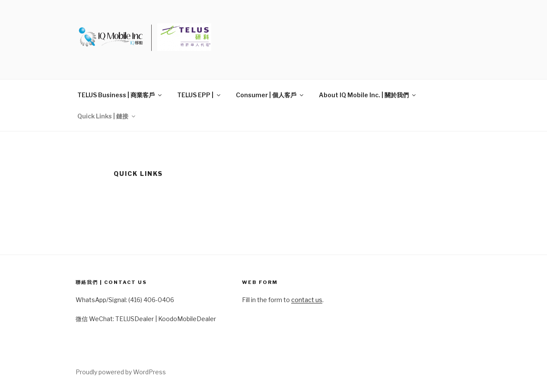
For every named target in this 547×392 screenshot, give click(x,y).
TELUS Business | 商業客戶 (120, 95)
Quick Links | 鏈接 (107, 116)
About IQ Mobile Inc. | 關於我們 (368, 95)
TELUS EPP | (199, 95)
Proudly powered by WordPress (121, 372)
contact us (307, 300)
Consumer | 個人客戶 (270, 95)
